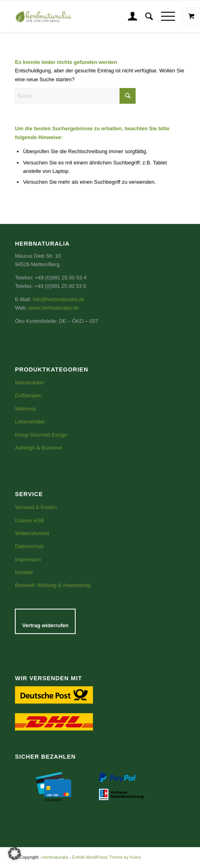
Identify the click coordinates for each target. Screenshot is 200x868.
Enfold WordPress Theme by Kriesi (106, 857)
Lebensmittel (30, 422)
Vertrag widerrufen (45, 625)
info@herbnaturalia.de (58, 299)
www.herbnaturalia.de (54, 308)
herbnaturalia (55, 857)
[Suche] (145, 16)
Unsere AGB (29, 520)
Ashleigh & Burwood (38, 448)
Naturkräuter (29, 383)
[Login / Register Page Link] (129, 16)
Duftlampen (28, 395)
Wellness (26, 409)
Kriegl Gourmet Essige (41, 435)
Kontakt (24, 572)
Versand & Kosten (36, 507)
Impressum (28, 559)
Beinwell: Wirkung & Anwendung (53, 585)
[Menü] (164, 16)
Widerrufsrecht (32, 533)
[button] (14, 854)
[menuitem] (129, 16)
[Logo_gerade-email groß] (62, 16)
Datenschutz (29, 546)
